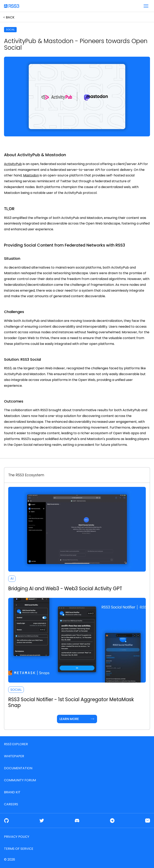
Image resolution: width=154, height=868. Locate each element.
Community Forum (20, 780)
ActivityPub (13, 164)
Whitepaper (14, 756)
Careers (11, 804)
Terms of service (19, 849)
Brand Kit (12, 792)
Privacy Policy (17, 837)
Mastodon (31, 175)
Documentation (18, 768)
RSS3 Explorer (16, 744)
